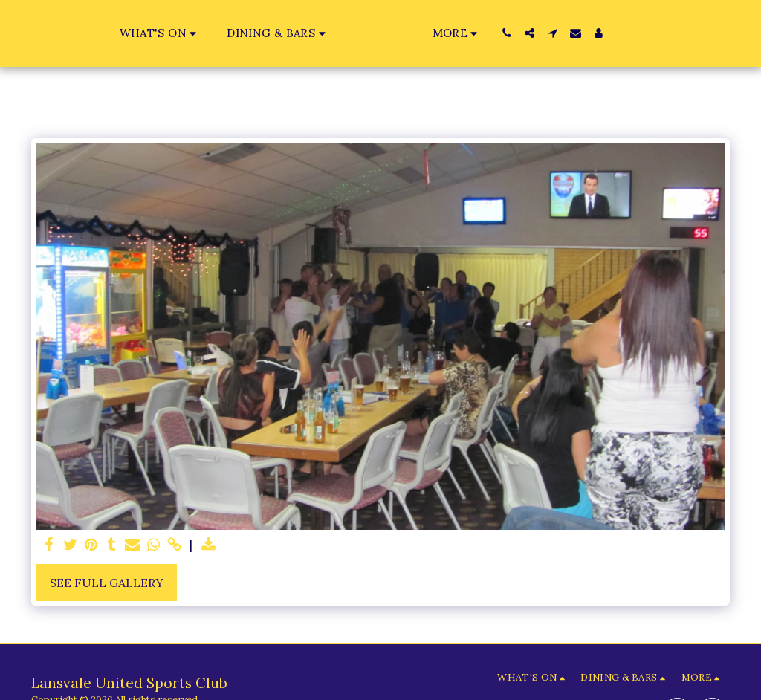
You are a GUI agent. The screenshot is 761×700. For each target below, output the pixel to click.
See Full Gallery (107, 583)
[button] (130, 33)
